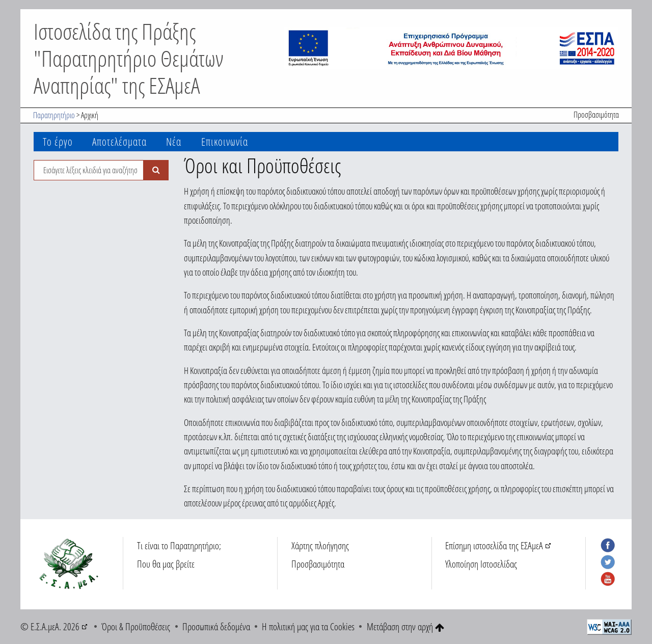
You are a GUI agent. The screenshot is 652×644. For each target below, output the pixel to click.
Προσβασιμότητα (596, 115)
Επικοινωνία (225, 141)
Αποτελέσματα (119, 141)
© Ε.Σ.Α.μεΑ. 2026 (50, 626)
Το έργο (58, 141)
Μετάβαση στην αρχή (405, 626)
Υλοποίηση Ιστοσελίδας (481, 564)
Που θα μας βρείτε (166, 564)
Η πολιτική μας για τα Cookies (308, 626)
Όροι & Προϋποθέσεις (136, 626)
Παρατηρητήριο (54, 115)
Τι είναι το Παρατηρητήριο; (179, 545)
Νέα (174, 141)
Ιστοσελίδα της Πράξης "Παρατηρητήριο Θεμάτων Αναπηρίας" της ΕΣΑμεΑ (129, 58)
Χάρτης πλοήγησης (320, 545)
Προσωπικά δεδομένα (216, 626)
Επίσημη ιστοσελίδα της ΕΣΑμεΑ (494, 545)
